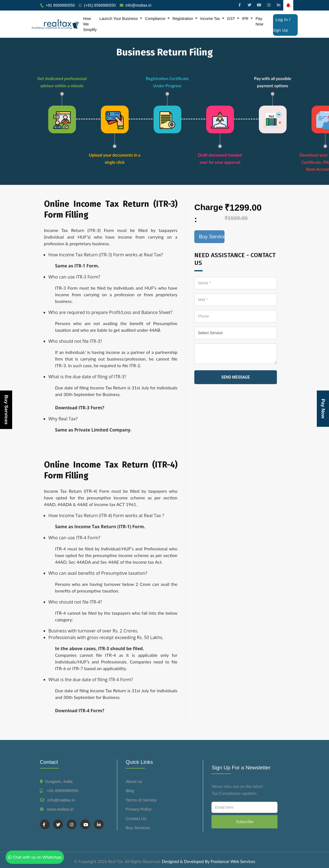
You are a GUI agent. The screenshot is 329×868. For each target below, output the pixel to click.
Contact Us (136, 819)
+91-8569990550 (61, 791)
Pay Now (259, 21)
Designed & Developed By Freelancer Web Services (209, 861)
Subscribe (244, 822)
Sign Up (280, 30)
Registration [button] (183, 19)
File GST (164, 13)
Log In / (283, 20)
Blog (130, 791)
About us (134, 781)
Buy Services (6, 410)
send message (235, 377)
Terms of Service (141, 800)
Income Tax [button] (211, 19)
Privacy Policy (138, 809)
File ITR (143, 13)
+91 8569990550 (60, 5)
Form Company (191, 13)
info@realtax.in (139, 5)
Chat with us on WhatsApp (35, 857)
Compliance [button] (156, 19)
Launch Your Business (119, 19)
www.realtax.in (60, 809)
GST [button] (231, 19)
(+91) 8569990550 (100, 5)
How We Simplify (90, 24)
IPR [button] (246, 19)
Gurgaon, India (59, 781)
